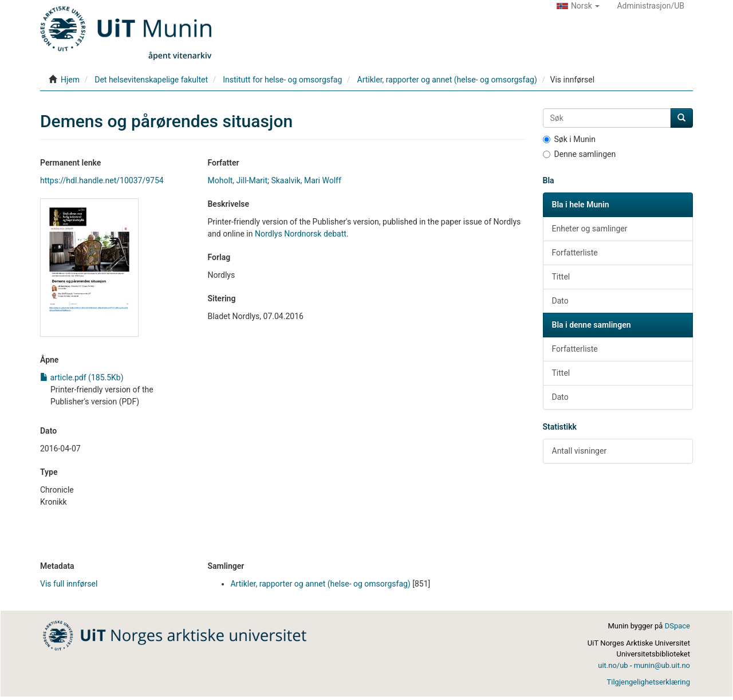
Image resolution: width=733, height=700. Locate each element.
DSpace (677, 626)
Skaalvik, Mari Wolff (306, 180)
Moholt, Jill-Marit (237, 180)
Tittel (561, 277)
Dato (560, 301)
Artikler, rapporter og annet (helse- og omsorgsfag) (447, 80)
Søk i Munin (570, 139)
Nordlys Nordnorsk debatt (301, 234)
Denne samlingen (580, 154)
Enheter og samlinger (590, 229)
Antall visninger (580, 451)
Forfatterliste (575, 253)
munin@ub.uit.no (662, 665)
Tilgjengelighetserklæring (649, 682)
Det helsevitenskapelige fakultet (151, 80)
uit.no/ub (613, 665)
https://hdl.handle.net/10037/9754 (102, 180)
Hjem (70, 80)
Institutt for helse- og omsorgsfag (282, 80)
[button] (578, 6)
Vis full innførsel (69, 584)
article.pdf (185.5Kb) (82, 377)
